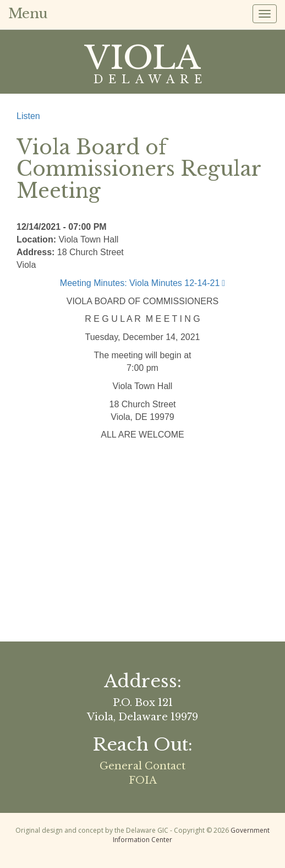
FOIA (143, 780)
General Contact (142, 766)
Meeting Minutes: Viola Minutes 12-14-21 (140, 283)
